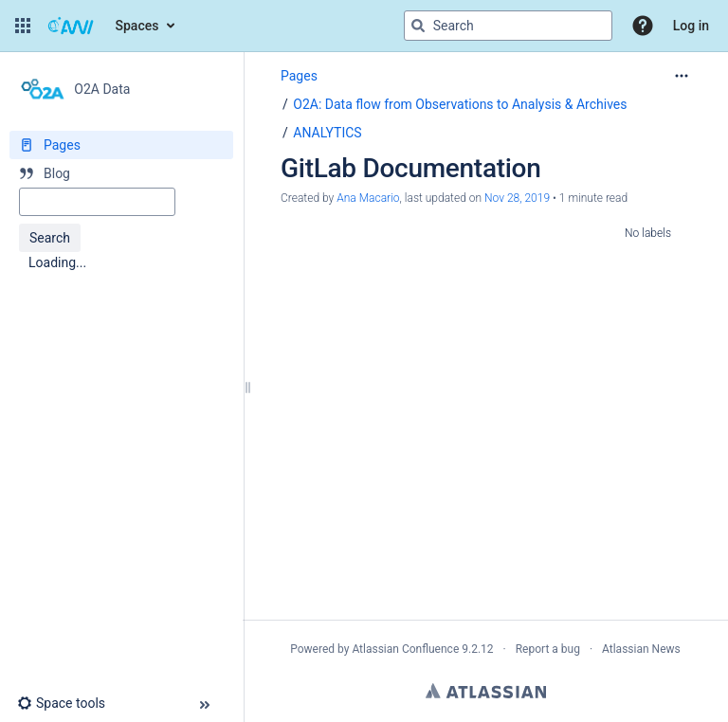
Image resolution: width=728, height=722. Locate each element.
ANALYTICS (327, 133)
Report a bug (548, 649)
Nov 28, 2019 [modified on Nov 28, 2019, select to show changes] (517, 198)
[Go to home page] (71, 26)
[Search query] (508, 26)
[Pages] (121, 145)
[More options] (682, 76)
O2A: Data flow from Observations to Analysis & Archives (460, 104)
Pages (299, 76)
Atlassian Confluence (405, 649)
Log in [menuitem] (691, 26)
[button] (23, 26)
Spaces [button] (137, 26)
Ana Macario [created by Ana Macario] (368, 198)
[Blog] (121, 173)
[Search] (418, 26)
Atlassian (486, 691)
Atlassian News (641, 649)
